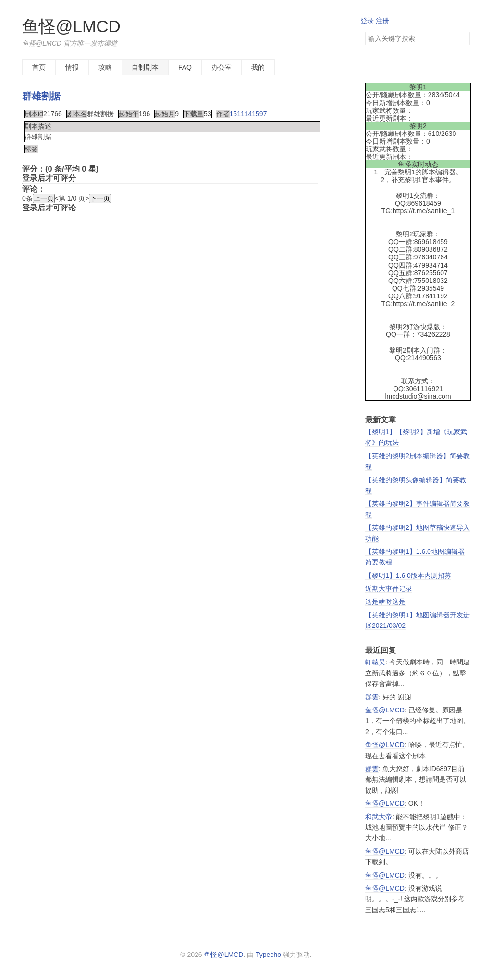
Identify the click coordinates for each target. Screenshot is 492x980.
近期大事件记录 (389, 588)
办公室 (221, 67)
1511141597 (248, 114)
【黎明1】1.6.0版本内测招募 (408, 576)
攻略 (105, 67)
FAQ (185, 67)
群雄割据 (41, 96)
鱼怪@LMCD (71, 26)
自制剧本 (145, 67)
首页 (39, 67)
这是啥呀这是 (385, 601)
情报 (72, 67)
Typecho (268, 955)
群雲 (372, 697)
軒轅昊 (375, 662)
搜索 (462, 38)
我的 (258, 67)
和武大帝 (379, 817)
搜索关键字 (365, 31)
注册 (382, 21)
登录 (367, 21)
